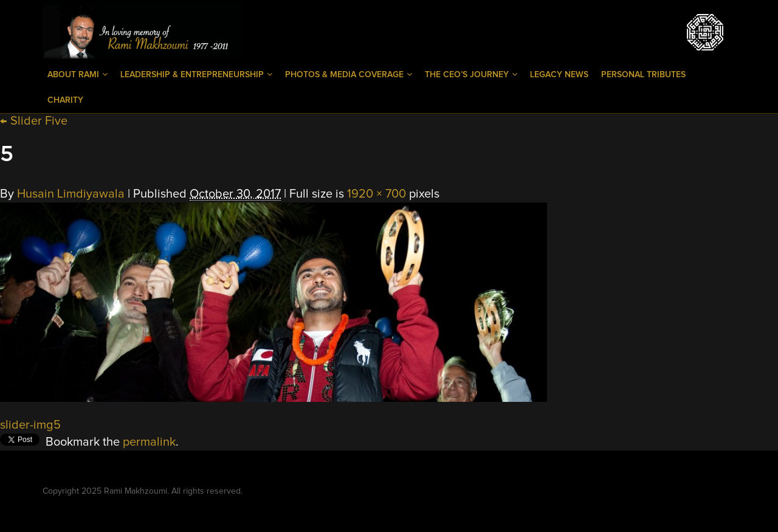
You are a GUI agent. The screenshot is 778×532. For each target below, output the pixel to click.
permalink (149, 442)
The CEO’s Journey (471, 74)
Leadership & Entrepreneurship (196, 74)
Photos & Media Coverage (349, 74)
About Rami (77, 74)
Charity (65, 100)
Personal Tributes (643, 75)
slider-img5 (30, 425)
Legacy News (559, 75)
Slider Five (34, 121)
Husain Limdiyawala (71, 194)
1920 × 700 (377, 194)
